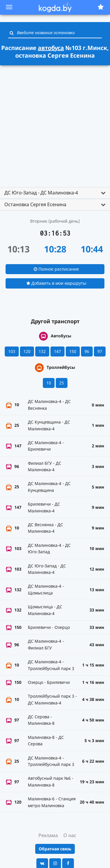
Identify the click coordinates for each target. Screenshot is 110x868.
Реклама (48, 835)
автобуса (51, 48)
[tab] (55, 193)
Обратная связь (55, 849)
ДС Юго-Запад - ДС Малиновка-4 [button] (41, 193)
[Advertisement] (55, 124)
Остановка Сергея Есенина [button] (35, 204)
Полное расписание (56, 269)
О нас (70, 835)
